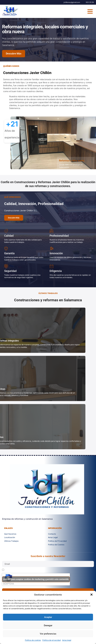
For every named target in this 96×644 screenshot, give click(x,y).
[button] (91, 595)
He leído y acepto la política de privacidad (25, 570)
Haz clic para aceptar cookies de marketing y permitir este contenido (36, 579)
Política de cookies (33, 640)
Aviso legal (67, 640)
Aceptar (48, 617)
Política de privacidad (52, 640)
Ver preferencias (48, 634)
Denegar (48, 625)
